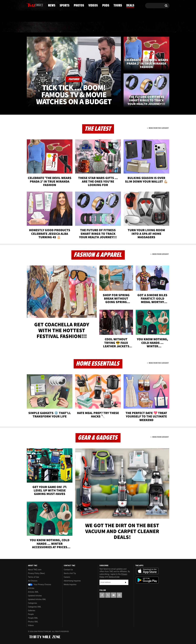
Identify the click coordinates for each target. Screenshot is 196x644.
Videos (99, 27)
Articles (31, 588)
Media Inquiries (70, 584)
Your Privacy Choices (40, 584)
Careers (67, 577)
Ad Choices (33, 581)
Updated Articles (35, 596)
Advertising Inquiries (72, 581)
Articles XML (33, 592)
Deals (158, 27)
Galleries (32, 611)
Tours (138, 27)
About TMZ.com (35, 570)
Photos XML (33, 622)
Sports (53, 27)
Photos (76, 27)
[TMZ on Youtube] (37, 5)
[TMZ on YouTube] (114, 595)
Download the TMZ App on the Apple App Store (147, 571)
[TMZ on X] (33, 5)
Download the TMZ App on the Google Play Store (147, 580)
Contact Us (68, 570)
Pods (119, 27)
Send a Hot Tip (70, 573)
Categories (32, 603)
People (31, 614)
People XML (33, 618)
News (33, 27)
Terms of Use (33, 577)
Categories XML (35, 607)
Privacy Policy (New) (36, 573)
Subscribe (126, 582)
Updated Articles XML (37, 599)
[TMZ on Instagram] (42, 5)
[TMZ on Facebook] (29, 5)
